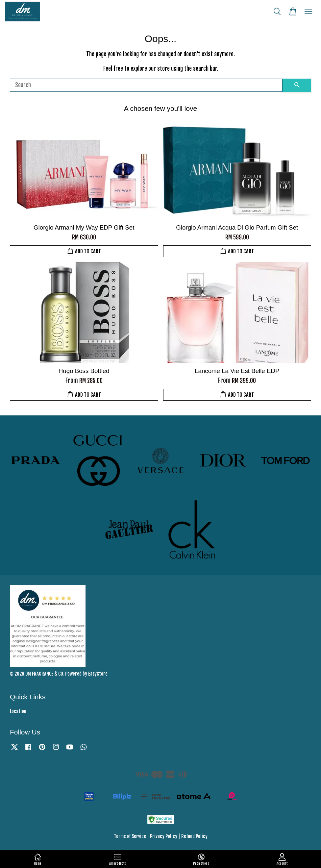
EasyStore (98, 674)
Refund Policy (194, 836)
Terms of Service (130, 836)
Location (18, 711)
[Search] (146, 85)
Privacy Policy (164, 836)
